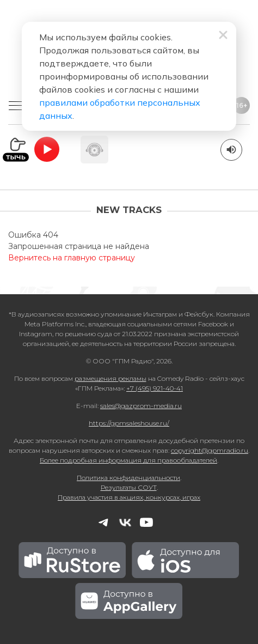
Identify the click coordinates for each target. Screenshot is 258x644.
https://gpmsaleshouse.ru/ (129, 423)
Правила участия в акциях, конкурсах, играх (129, 497)
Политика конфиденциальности (128, 478)
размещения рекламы (110, 378)
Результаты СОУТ (129, 487)
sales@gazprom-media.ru (141, 406)
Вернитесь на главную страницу (72, 258)
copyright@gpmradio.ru (210, 450)
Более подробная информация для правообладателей (128, 460)
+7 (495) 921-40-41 (155, 388)
